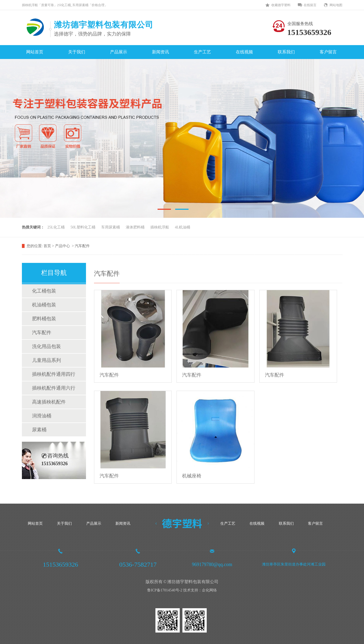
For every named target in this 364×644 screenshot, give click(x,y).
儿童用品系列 (46, 360)
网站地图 (336, 5)
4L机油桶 (183, 227)
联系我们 (286, 52)
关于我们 (77, 52)
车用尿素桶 (111, 227)
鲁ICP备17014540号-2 (165, 590)
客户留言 (328, 52)
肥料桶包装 (44, 319)
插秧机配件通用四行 (54, 374)
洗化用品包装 (46, 346)
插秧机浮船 (160, 227)
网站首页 (35, 52)
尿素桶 (39, 430)
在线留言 (310, 5)
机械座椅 (192, 476)
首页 (48, 246)
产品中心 (63, 246)
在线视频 (244, 52)
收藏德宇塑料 (281, 5)
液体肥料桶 (135, 227)
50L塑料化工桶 (83, 227)
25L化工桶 (56, 227)
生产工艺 (202, 52)
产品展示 (119, 52)
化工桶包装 (44, 291)
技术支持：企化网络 (200, 590)
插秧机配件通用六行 (54, 388)
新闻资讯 (161, 52)
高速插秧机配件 (49, 402)
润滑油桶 (42, 416)
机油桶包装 (44, 305)
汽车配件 (82, 246)
